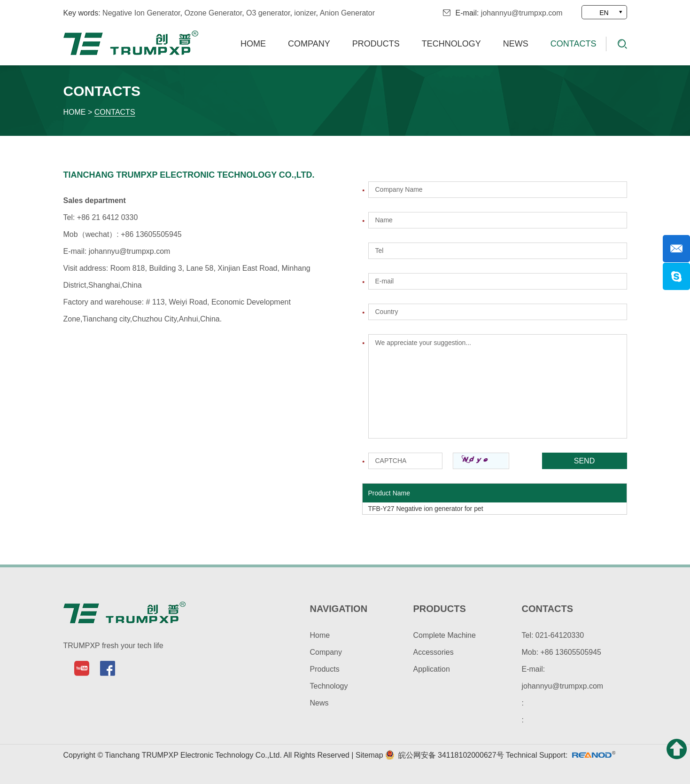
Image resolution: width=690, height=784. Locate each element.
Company (309, 44)
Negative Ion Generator (141, 13)
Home (253, 44)
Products (376, 44)
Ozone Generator (213, 13)
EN (604, 13)
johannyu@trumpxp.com (522, 13)
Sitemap (370, 755)
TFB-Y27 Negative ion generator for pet (426, 509)
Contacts (574, 44)
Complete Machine (445, 635)
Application (432, 669)
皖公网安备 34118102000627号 (444, 755)
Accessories (434, 652)
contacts (548, 609)
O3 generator (268, 13)
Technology (451, 44)
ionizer (305, 13)
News (516, 44)
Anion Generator (347, 13)
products (440, 609)
